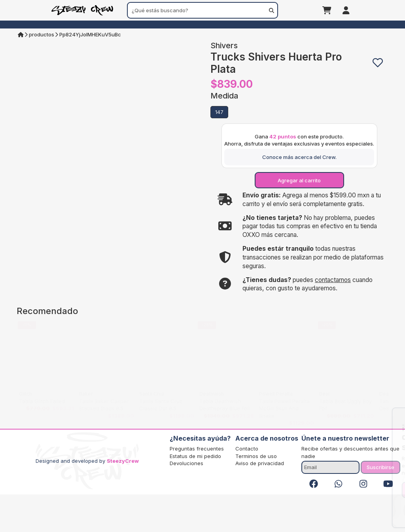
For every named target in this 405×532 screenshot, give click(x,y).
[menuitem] (203, 25)
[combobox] (202, 10)
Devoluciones (186, 501)
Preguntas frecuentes (197, 487)
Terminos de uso (256, 494)
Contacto (247, 487)
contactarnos (333, 317)
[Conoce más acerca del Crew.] (299, 195)
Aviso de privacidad (260, 501)
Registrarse (351, 490)
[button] (378, 63)
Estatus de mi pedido (195, 494)
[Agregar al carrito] (299, 218)
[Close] (393, 416)
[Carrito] (327, 10)
